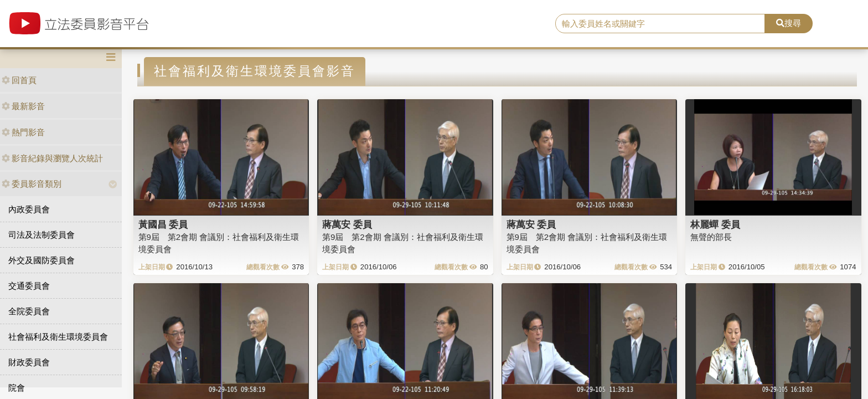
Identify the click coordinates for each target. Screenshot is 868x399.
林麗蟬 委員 (715, 224)
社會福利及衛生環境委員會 (58, 337)
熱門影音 (23, 132)
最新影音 (23, 106)
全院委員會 (29, 311)
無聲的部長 (711, 237)
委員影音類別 (32, 184)
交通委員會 (29, 286)
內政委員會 (29, 209)
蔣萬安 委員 (347, 224)
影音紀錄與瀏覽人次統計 (52, 158)
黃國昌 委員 (163, 224)
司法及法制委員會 (42, 235)
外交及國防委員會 (42, 260)
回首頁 (19, 80)
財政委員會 (29, 362)
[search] (660, 24)
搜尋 (789, 23)
